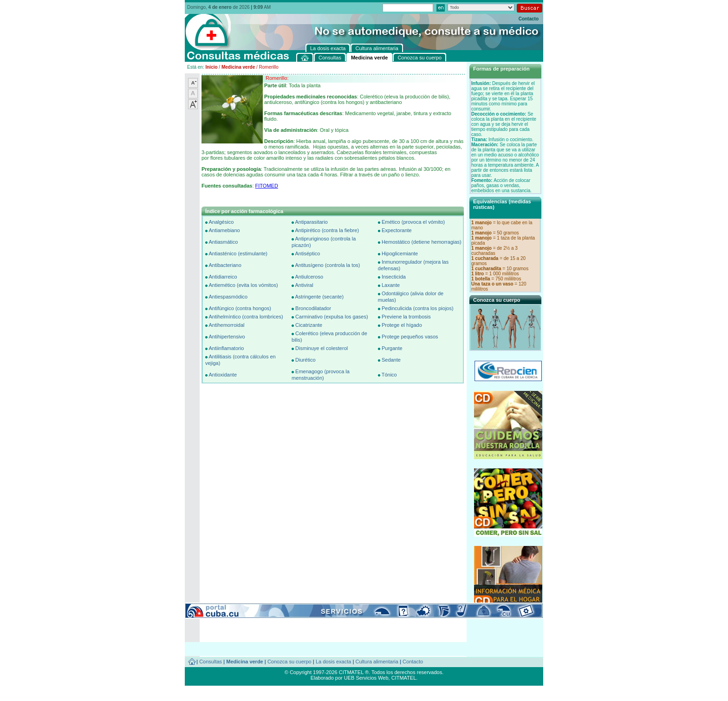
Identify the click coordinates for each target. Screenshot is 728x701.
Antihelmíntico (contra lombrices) (246, 317)
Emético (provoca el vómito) (413, 222)
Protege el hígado (402, 325)
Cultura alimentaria (377, 662)
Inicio (211, 67)
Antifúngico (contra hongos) (240, 308)
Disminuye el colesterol (322, 348)
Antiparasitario (311, 222)
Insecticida (394, 277)
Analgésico (221, 222)
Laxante (391, 285)
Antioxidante (223, 375)
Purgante (392, 348)
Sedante (391, 360)
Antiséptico (307, 253)
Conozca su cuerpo (289, 662)
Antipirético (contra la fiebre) (327, 230)
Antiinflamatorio (226, 348)
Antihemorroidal (226, 325)
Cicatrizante (309, 325)
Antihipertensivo (227, 337)
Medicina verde (238, 67)
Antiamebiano (224, 230)
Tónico (389, 375)
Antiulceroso (309, 277)
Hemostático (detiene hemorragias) (422, 242)
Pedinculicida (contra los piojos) (418, 308)
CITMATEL (404, 678)
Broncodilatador (313, 308)
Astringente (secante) (319, 297)
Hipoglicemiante (400, 253)
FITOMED (267, 186)
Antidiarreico (223, 277)
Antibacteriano (225, 265)
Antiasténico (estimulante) (238, 253)
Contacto (529, 19)
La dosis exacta (333, 662)
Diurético (305, 360)
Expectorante (397, 230)
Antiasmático (223, 242)
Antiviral (304, 285)
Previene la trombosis (406, 317)
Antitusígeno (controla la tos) (327, 265)
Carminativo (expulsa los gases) (332, 317)
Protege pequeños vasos (410, 337)
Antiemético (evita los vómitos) (243, 285)
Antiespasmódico (228, 297)
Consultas (211, 662)
